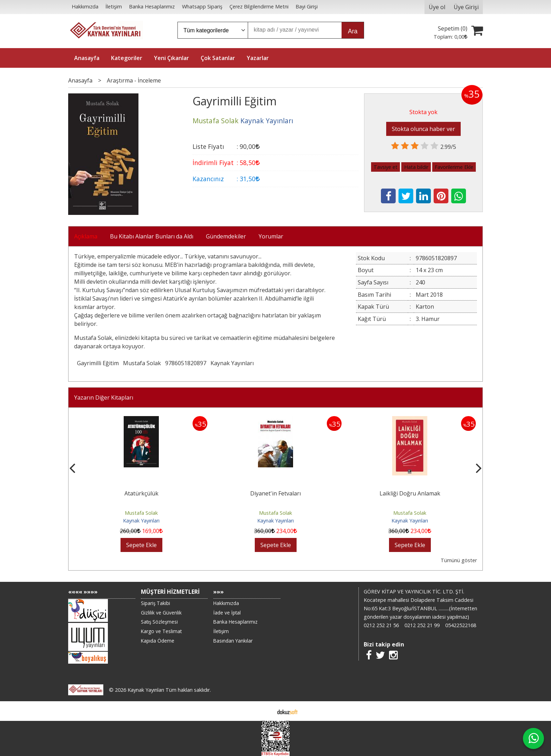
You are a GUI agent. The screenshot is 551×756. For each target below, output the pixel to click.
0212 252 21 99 (422, 625)
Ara (353, 31)
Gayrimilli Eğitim (98, 363)
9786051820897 (186, 363)
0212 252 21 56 (381, 625)
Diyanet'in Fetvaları (410, 493)
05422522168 (461, 625)
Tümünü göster (459, 560)
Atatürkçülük (276, 493)
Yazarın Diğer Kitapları (104, 397)
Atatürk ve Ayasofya (141, 493)
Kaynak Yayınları (232, 363)
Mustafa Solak (142, 363)
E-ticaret (264, 711)
